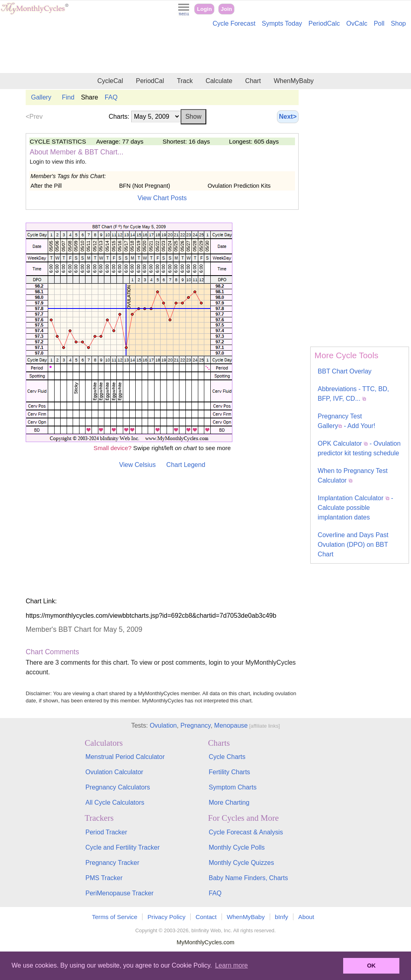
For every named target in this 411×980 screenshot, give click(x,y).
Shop (398, 23)
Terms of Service (115, 917)
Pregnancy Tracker (112, 863)
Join (226, 9)
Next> (288, 117)
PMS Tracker (104, 878)
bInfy (282, 917)
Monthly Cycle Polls (237, 847)
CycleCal (110, 81)
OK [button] (371, 966)
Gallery (41, 97)
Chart (253, 81)
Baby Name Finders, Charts (248, 878)
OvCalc (357, 23)
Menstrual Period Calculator (125, 757)
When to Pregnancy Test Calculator (353, 476)
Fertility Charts (229, 772)
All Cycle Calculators (115, 802)
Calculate (219, 81)
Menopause (231, 725)
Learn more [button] (232, 965)
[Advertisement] (205, 51)
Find (68, 97)
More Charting (229, 802)
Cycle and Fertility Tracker (123, 847)
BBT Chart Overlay (345, 371)
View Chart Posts (162, 198)
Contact (206, 917)
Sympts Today (282, 23)
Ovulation (163, 725)
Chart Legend (186, 465)
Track (185, 81)
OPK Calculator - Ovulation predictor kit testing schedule (359, 448)
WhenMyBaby (294, 81)
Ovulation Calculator (114, 772)
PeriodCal (150, 81)
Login (204, 9)
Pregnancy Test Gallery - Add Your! (347, 421)
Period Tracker (106, 832)
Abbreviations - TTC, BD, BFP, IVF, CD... (354, 394)
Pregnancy (195, 725)
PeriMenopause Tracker (120, 893)
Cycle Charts (227, 757)
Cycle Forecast (234, 23)
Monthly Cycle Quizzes (241, 863)
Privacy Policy (166, 917)
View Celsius (137, 465)
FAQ (111, 97)
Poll (379, 23)
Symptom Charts (233, 787)
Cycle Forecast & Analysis (246, 832)
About (306, 917)
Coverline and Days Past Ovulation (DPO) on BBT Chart (353, 545)
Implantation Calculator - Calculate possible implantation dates (356, 508)
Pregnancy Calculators (118, 787)
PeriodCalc (324, 23)
